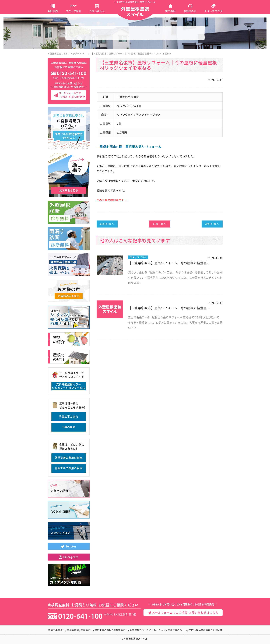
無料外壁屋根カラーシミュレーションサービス (69, 386)
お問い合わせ (97, 11)
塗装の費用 (73, 630)
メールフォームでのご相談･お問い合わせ (176, 637)
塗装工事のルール (177, 630)
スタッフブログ (213, 11)
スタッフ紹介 (74, 11)
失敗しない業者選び (200, 630)
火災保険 (217, 630)
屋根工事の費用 (103, 630)
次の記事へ (212, 224)
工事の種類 (69, 427)
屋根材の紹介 (121, 630)
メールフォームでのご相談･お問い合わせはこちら (183, 613)
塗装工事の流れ (68, 417)
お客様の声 (190, 11)
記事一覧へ (159, 224)
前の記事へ (107, 224)
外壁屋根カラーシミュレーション (148, 630)
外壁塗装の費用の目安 (69, 458)
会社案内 (53, 11)
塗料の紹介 (87, 630)
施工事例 (170, 11)
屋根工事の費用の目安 (69, 468)
